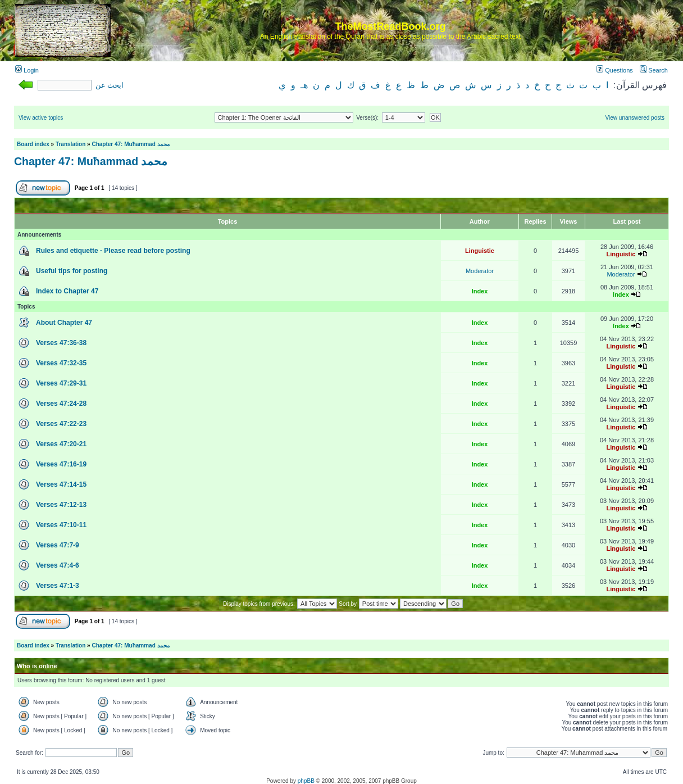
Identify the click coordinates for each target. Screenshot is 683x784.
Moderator (480, 271)
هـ (304, 85)
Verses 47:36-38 (61, 343)
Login (27, 70)
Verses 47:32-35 (61, 363)
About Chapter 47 (64, 323)
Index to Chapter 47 (67, 291)
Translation (70, 144)
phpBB (306, 781)
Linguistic (480, 251)
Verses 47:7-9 (58, 545)
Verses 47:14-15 (61, 484)
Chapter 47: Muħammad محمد (130, 144)
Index (480, 291)
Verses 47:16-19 (61, 464)
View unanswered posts (635, 118)
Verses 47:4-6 (58, 565)
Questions (615, 70)
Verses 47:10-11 (61, 525)
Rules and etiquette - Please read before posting (113, 251)
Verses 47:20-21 (61, 444)
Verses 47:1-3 (58, 586)
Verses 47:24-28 (61, 404)
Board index (33, 144)
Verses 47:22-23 (61, 424)
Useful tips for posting (72, 271)
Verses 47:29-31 (61, 383)
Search (654, 70)
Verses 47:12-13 (61, 505)
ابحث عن (110, 85)
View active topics (41, 118)
